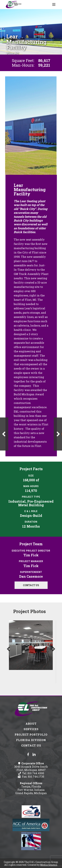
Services (31, 729)
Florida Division (31, 740)
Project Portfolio (31, 734)
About (31, 724)
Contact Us (31, 585)
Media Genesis (49, 865)
